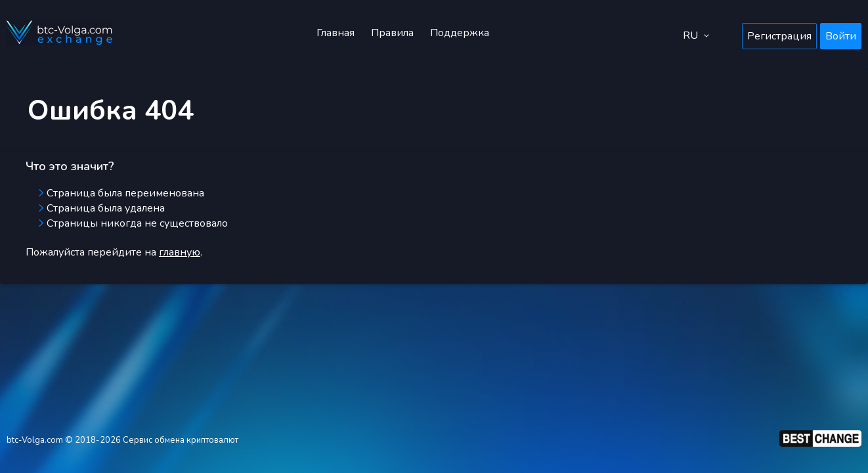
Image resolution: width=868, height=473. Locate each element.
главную (180, 252)
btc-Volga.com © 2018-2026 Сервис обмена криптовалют (122, 440)
